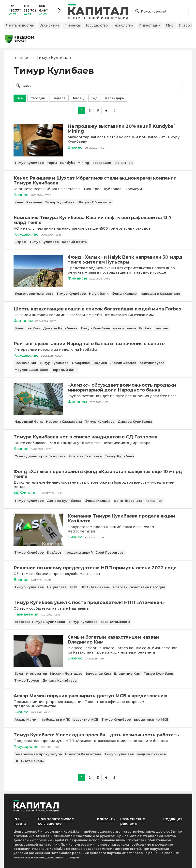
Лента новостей (20, 25)
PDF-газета (20, 821)
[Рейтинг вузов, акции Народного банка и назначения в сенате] (98, 344)
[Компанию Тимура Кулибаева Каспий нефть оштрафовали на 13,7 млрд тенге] (98, 220)
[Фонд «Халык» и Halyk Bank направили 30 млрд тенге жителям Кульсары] (38, 286)
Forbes (145, 328)
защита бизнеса (151, 754)
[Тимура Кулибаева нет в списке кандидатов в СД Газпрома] (98, 437)
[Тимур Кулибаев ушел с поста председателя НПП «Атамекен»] (98, 602)
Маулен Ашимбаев (31, 370)
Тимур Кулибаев (29, 163)
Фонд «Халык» (125, 294)
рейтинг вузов (152, 363)
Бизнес (75, 147)
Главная (22, 58)
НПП (74, 587)
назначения (25, 363)
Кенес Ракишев (28, 202)
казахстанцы (125, 328)
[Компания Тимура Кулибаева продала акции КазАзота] (38, 545)
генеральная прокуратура (38, 754)
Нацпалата (57, 587)
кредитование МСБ (151, 719)
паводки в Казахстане (160, 294)
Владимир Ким (127, 673)
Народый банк (64, 370)
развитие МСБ (86, 719)
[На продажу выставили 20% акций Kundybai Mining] (38, 155)
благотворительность (34, 294)
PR (16, 493)
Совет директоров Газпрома (40, 456)
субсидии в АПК (56, 719)
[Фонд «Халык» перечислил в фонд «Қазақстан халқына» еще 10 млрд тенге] (98, 474)
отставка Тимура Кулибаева (40, 622)
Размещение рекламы (133, 821)
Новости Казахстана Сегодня (139, 587)
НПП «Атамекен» (95, 587)
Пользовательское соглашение (56, 821)
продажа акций (79, 552)
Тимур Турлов (27, 680)
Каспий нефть (74, 242)
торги (52, 163)
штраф (20, 242)
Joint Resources (110, 552)
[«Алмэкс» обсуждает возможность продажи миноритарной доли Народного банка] (38, 414)
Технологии (123, 25)
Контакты (106, 819)
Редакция (173, 819)
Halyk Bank (99, 294)
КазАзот (54, 552)
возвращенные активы (113, 163)
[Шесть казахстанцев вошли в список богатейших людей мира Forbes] (98, 309)
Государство (97, 25)
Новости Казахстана (64, 421)
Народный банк (29, 421)
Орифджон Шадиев (89, 363)
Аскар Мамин (27, 719)
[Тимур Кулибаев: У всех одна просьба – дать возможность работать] (98, 735)
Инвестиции (150, 25)
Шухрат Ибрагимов (95, 202)
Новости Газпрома (85, 456)
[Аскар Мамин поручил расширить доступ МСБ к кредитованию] (98, 696)
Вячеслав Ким (27, 328)
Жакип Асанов (123, 363)
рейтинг (162, 328)
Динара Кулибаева (60, 328)
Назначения (26, 614)
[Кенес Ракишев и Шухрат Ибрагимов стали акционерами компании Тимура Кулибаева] (98, 181)
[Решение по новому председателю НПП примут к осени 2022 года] (98, 568)
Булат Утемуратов (31, 673)
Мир (170, 25)
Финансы (73, 25)
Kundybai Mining (75, 163)
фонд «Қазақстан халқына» (138, 501)
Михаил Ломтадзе (66, 673)
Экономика (49, 25)
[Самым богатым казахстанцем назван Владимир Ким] (38, 666)
